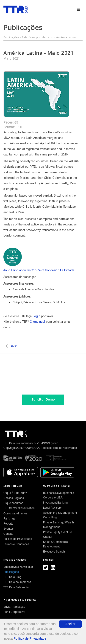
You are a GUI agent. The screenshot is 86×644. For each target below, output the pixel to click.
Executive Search (54, 551)
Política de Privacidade (18, 539)
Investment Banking (55, 503)
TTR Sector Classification (19, 508)
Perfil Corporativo (14, 612)
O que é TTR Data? (15, 493)
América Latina (66, 37)
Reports (8, 524)
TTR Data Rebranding (17, 587)
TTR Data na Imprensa (17, 582)
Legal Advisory (52, 508)
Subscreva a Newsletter (18, 567)
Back (14, 346)
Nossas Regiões (14, 498)
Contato (8, 534)
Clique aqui (37, 322)
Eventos (8, 529)
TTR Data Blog (12, 577)
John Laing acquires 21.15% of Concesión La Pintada (39, 270)
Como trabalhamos (15, 513)
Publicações (11, 37)
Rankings (9, 518)
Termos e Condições (16, 544)
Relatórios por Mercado (38, 37)
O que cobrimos (13, 503)
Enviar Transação (14, 607)
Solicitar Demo (43, 399)
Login (36, 316)
